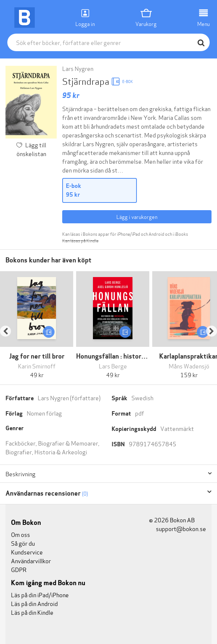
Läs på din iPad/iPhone (40, 594)
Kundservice (27, 552)
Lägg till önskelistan (31, 149)
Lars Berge (113, 366)
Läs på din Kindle (32, 612)
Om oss (20, 534)
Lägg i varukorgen (137, 217)
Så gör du (23, 543)
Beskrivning (20, 474)
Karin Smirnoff (37, 366)
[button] (9, 325)
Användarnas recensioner (47, 493)
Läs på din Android (34, 603)
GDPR (19, 569)
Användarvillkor (31, 560)
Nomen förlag (44, 413)
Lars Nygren (78, 68)
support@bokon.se (177, 528)
